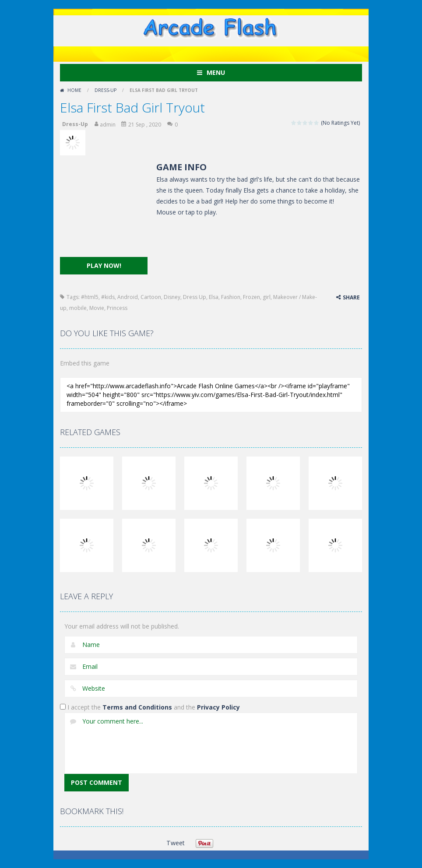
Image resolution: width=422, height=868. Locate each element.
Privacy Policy (218, 707)
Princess (117, 308)
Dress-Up (105, 90)
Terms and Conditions (137, 707)
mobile (78, 308)
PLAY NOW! (104, 265)
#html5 (90, 297)
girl (267, 297)
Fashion (231, 297)
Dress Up (195, 297)
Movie (97, 308)
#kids (108, 297)
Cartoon (151, 297)
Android (128, 297)
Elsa (214, 297)
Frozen (251, 297)
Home (74, 90)
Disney (172, 297)
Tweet (175, 843)
